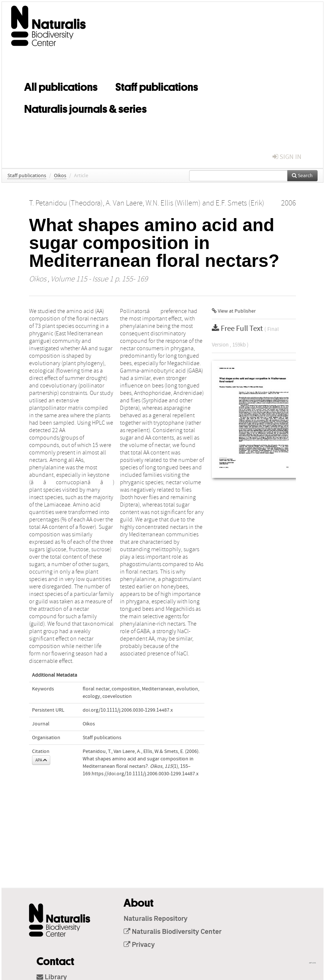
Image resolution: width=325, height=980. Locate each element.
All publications (61, 86)
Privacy (139, 945)
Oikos (60, 176)
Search (302, 176)
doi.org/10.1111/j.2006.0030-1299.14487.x (128, 710)
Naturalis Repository (156, 919)
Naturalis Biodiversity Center (173, 932)
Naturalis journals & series (85, 108)
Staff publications (157, 86)
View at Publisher (234, 311)
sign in (287, 157)
